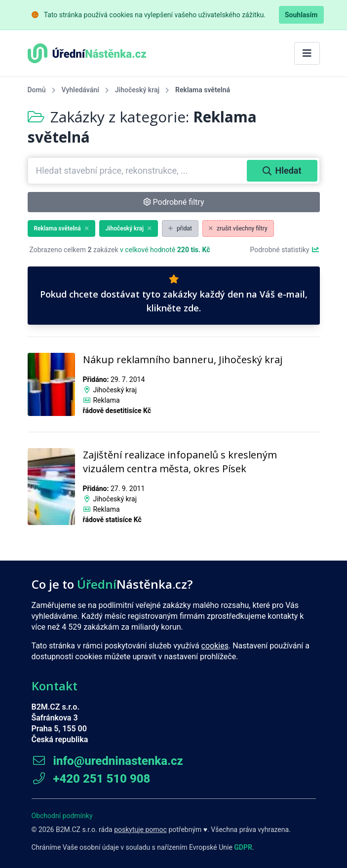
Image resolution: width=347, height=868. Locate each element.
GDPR (243, 847)
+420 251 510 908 (91, 779)
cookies (215, 646)
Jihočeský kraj (137, 90)
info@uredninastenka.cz (107, 761)
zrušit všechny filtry (238, 228)
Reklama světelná (61, 228)
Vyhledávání (80, 90)
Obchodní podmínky (62, 816)
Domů (37, 90)
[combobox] (138, 171)
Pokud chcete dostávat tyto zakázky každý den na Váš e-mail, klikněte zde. (174, 294)
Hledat (282, 170)
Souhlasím (301, 15)
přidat (180, 228)
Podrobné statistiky (285, 250)
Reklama (106, 400)
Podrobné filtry (174, 202)
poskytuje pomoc (140, 830)
